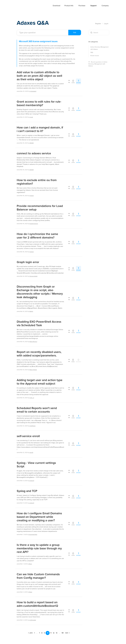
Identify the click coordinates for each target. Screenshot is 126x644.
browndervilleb (33, 535)
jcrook (31, 117)
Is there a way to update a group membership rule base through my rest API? (39, 548)
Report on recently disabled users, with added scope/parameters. (39, 354)
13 (57, 633)
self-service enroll (28, 436)
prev (30, 633)
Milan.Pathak (33, 370)
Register (98, 24)
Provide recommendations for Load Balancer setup (40, 208)
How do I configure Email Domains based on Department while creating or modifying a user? (39, 517)
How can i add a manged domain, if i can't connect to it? (40, 129)
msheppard (33, 91)
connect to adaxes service (34, 153)
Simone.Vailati (33, 276)
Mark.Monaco (33, 342)
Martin (31, 311)
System (32, 196)
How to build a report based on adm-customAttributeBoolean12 (37, 604)
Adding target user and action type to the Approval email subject (40, 382)
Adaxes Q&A (34, 23)
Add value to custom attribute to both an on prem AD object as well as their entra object (39, 76)
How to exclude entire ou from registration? (37, 182)
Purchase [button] (82, 6)
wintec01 (32, 481)
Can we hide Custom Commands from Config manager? (38, 576)
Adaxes (22, 6)
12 (54, 633)
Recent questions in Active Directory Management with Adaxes (98, 64)
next (68, 633)
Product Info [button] (69, 6)
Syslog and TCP (27, 491)
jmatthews (33, 426)
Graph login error (28, 262)
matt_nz (32, 398)
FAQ (92, 52)
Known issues (95, 56)
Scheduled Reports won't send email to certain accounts (37, 410)
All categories (93, 42)
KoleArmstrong (34, 224)
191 (63, 633)
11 (51, 633)
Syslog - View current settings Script (36, 465)
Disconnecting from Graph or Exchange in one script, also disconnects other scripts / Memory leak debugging (40, 292)
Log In (106, 24)
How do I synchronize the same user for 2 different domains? (37, 236)
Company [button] (105, 6)
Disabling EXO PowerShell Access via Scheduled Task (39, 323)
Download (57, 6)
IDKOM (32, 143)
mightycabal (33, 620)
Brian (30, 564)
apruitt (31, 453)
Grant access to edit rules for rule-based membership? (39, 103)
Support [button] (93, 6)
